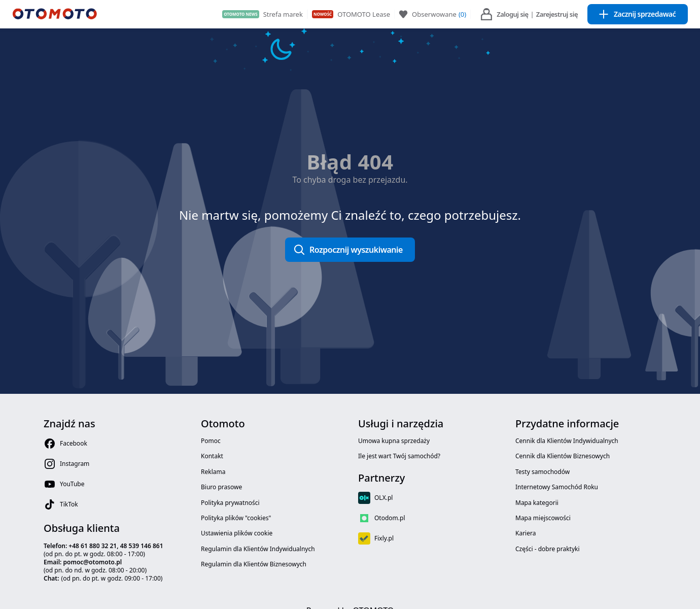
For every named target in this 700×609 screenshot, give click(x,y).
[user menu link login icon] (486, 14)
